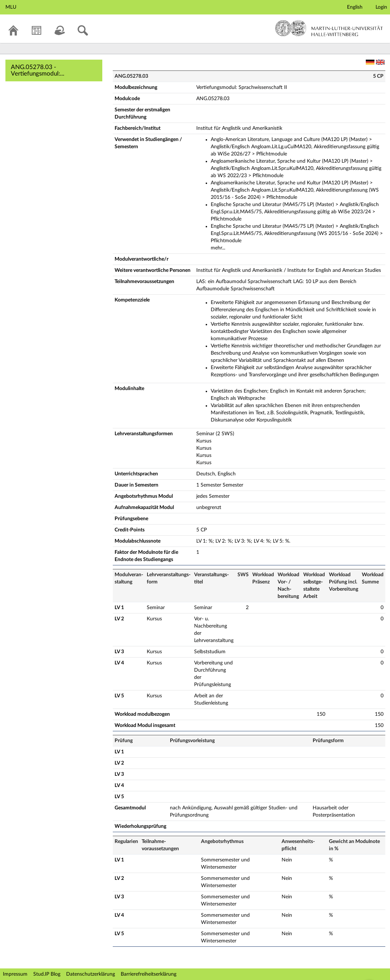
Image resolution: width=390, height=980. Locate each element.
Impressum (15, 974)
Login (381, 7)
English (355, 7)
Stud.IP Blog (47, 974)
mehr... (218, 248)
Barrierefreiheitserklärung (149, 974)
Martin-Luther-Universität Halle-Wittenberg (329, 28)
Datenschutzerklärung (91, 974)
